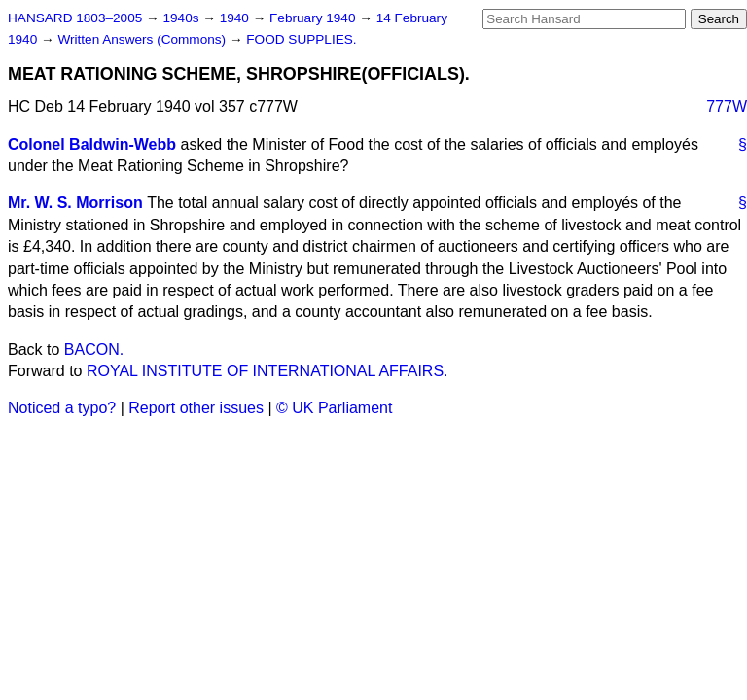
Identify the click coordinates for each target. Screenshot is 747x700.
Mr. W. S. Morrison (75, 203)
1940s (182, 18)
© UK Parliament (334, 408)
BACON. (94, 350)
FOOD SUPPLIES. (301, 39)
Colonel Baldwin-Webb (92, 144)
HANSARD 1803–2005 (75, 18)
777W (727, 106)
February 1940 (314, 18)
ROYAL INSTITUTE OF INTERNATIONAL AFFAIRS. (267, 371)
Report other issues (196, 408)
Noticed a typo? (62, 408)
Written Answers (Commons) (143, 39)
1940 (236, 18)
